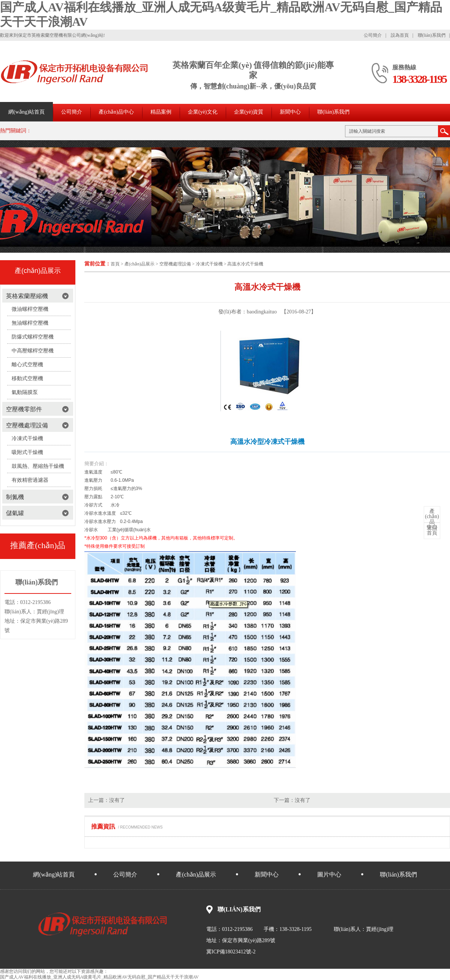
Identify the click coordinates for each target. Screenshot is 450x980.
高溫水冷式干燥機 (245, 264)
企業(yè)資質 (249, 112)
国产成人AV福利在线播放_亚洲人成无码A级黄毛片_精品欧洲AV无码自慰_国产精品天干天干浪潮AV (99, 977)
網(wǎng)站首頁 (26, 112)
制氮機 (15, 497)
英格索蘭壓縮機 (27, 296)
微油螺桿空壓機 (30, 309)
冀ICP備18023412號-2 (231, 952)
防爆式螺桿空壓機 (33, 337)
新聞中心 (290, 112)
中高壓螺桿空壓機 (33, 351)
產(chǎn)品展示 (139, 264)
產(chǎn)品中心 (116, 112)
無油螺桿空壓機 (30, 323)
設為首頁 (400, 35)
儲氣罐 (15, 513)
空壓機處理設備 (175, 264)
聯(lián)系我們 (432, 35)
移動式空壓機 (27, 378)
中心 (432, 519)
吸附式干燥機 (27, 452)
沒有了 (117, 800)
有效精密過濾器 (30, 480)
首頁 (115, 264)
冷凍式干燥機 (209, 264)
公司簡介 (373, 35)
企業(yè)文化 (203, 112)
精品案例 (161, 112)
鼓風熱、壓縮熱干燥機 (38, 466)
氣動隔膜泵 (25, 392)
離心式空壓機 (27, 365)
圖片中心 (329, 874)
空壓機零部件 (24, 409)
